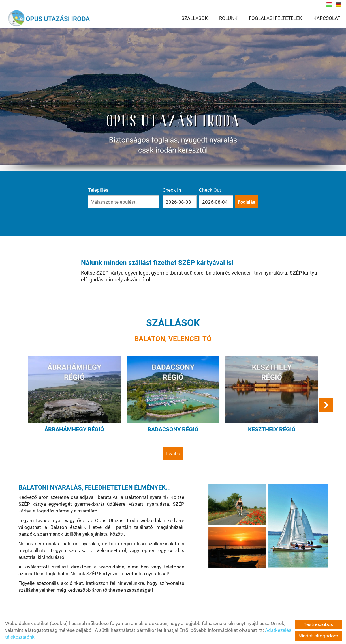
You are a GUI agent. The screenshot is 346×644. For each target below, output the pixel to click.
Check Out (210, 190)
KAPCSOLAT (327, 18)
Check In (172, 190)
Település (98, 190)
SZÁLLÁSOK (195, 18)
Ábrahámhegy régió (74, 429)
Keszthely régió (272, 429)
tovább (173, 454)
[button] (326, 405)
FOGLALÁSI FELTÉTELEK (275, 18)
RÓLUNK (228, 18)
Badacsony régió (173, 429)
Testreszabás (318, 624)
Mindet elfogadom (318, 636)
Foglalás (246, 202)
